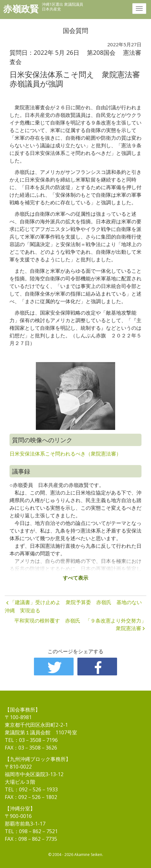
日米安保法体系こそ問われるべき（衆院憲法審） (65, 454)
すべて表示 (75, 578)
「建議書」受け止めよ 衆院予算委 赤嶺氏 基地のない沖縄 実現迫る (73, 606)
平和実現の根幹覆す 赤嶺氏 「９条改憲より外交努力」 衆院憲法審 (80, 624)
